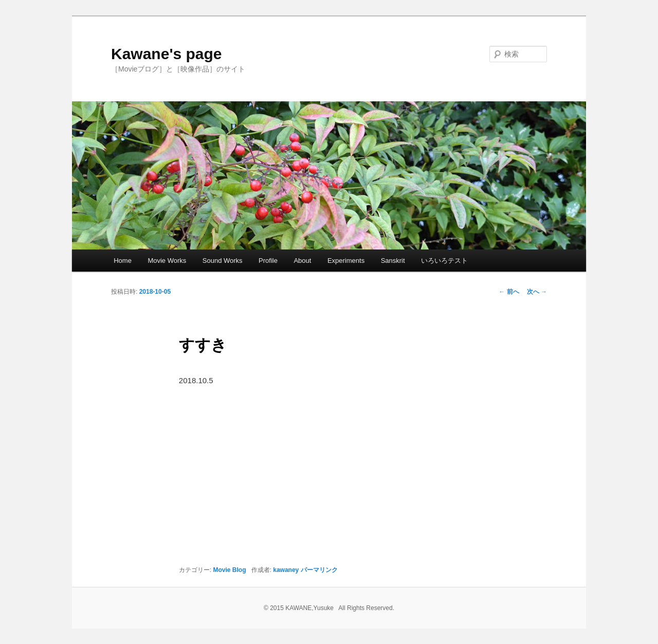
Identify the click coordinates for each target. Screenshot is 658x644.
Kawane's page (167, 54)
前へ (509, 292)
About (302, 261)
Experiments (346, 261)
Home (123, 261)
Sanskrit (393, 261)
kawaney (286, 570)
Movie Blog (230, 570)
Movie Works (167, 261)
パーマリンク (319, 570)
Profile (268, 261)
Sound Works (223, 261)
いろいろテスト (444, 261)
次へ (537, 292)
